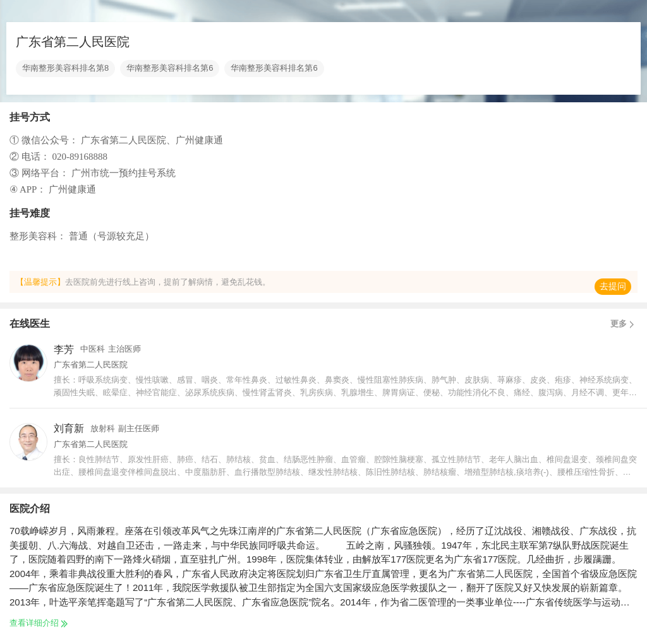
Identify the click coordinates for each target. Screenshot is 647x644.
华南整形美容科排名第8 (65, 68)
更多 (624, 324)
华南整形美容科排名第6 (170, 68)
